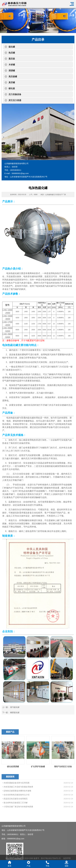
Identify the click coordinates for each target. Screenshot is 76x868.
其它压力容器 (15, 100)
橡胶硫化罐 (15, 712)
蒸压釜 (12, 59)
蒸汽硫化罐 (15, 707)
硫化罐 (12, 47)
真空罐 (12, 82)
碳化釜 (12, 88)
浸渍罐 (12, 71)
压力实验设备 (15, 94)
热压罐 (12, 53)
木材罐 (12, 65)
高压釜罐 (13, 77)
